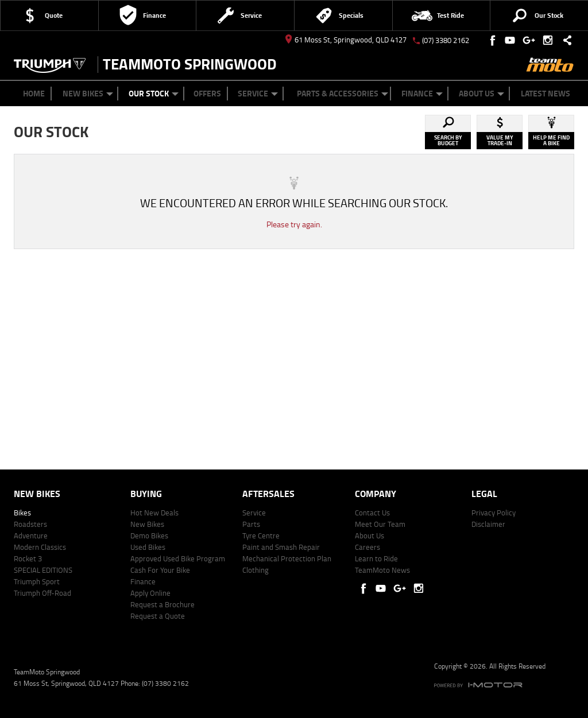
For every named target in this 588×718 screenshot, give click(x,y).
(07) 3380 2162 (446, 40)
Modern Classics (40, 547)
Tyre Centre (261, 535)
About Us (481, 93)
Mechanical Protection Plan (287, 558)
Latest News (546, 93)
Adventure (31, 535)
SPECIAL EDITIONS (43, 570)
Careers (367, 547)
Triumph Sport (37, 581)
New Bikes (88, 93)
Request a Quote (158, 616)
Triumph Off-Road (42, 593)
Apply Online (150, 593)
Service (258, 93)
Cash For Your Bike (160, 570)
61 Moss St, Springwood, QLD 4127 (346, 40)
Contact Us (372, 513)
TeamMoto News (382, 570)
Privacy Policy (494, 513)
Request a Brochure (163, 604)
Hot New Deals (154, 513)
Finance (422, 93)
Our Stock (154, 93)
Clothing (256, 570)
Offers (207, 93)
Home (34, 93)
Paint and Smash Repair (281, 547)
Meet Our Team (380, 524)
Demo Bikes (149, 535)
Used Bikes (148, 547)
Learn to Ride (376, 558)
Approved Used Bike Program (178, 558)
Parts (251, 524)
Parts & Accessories (343, 93)
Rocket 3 (28, 558)
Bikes (22, 513)
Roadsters (30, 524)
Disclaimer (488, 524)
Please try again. (294, 224)
